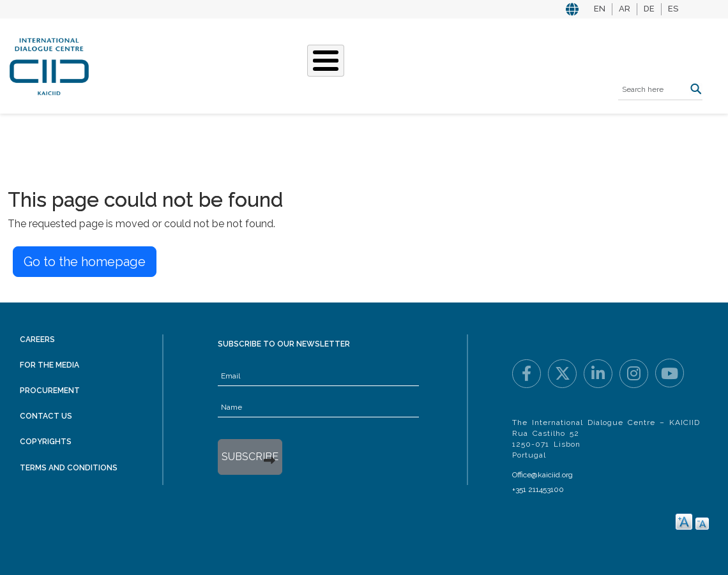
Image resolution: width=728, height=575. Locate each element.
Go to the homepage (85, 262)
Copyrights (46, 442)
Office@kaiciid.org (542, 475)
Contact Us (46, 416)
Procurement (50, 391)
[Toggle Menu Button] (326, 61)
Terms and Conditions (69, 468)
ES (673, 9)
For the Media (49, 365)
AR (625, 9)
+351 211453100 (538, 489)
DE (649, 9)
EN (600, 9)
